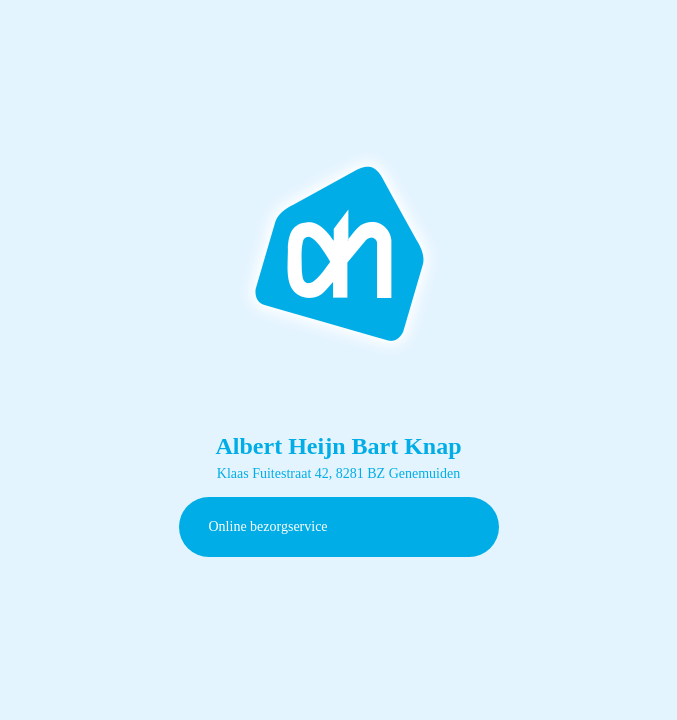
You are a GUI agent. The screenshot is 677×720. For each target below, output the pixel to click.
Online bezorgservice (268, 526)
